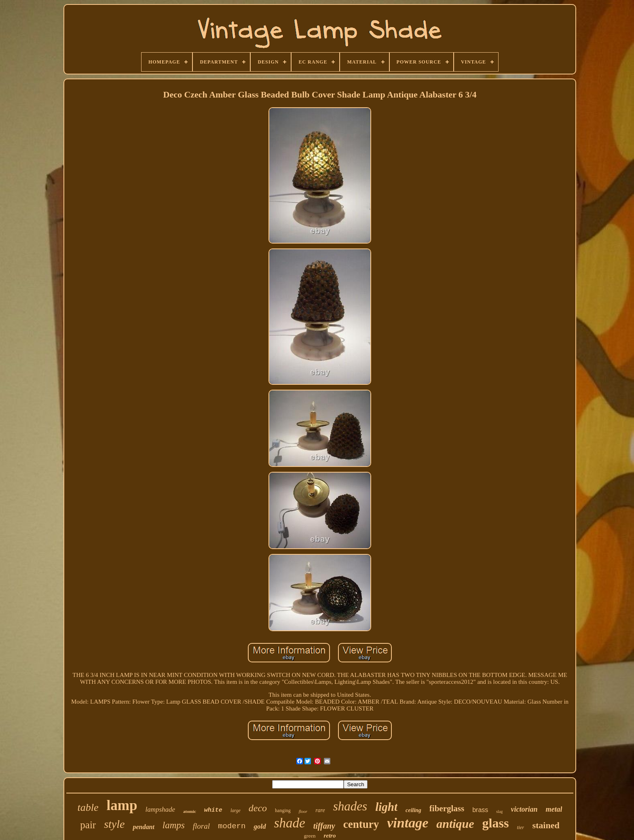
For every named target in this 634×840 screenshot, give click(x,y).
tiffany (324, 826)
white (213, 810)
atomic (190, 811)
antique (455, 824)
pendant (143, 827)
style (114, 824)
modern (232, 826)
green (310, 836)
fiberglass (447, 808)
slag (499, 811)
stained (546, 825)
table (88, 807)
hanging (283, 810)
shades (350, 806)
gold (260, 826)
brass (480, 810)
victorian (524, 809)
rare (320, 810)
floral (201, 826)
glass (496, 823)
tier (520, 827)
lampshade (160, 809)
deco (258, 808)
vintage (408, 823)
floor (303, 811)
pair (88, 825)
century (361, 824)
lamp (122, 805)
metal (554, 809)
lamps (174, 825)
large (236, 810)
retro (330, 836)
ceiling (413, 810)
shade (290, 823)
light (386, 807)
